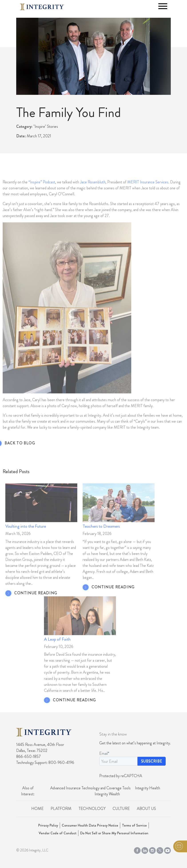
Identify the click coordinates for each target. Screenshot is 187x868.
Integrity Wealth (107, 794)
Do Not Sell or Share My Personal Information (114, 833)
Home (37, 809)
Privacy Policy (48, 825)
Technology (92, 809)
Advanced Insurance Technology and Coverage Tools (90, 788)
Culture (121, 809)
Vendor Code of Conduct (58, 833)
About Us (146, 809)
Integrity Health (148, 788)
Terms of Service (134, 825)
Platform (61, 809)
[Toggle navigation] (163, 6)
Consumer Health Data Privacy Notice (90, 825)
